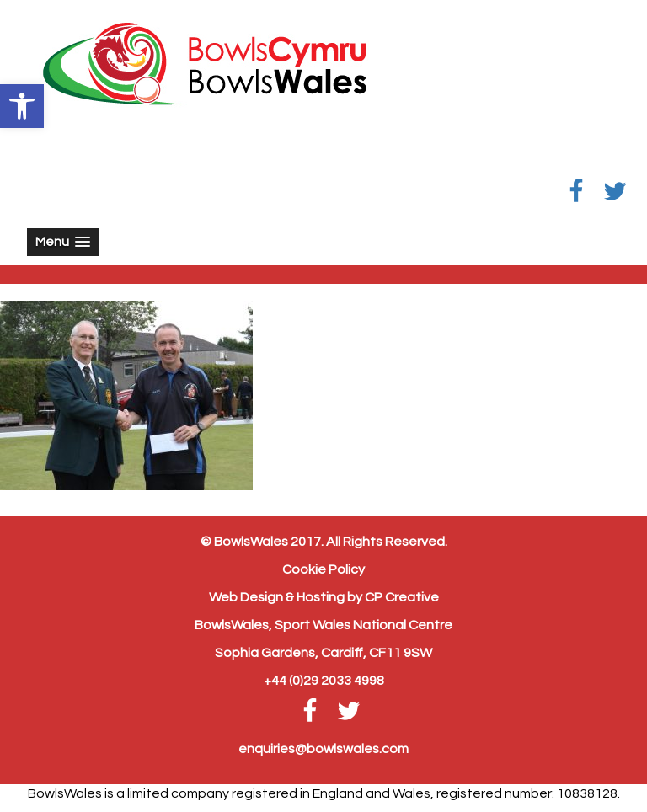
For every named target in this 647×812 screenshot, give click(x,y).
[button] (22, 106)
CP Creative (402, 597)
